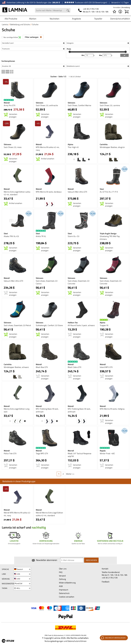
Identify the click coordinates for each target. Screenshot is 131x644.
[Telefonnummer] (93, 10)
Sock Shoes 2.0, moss (13, 147)
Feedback (106, 582)
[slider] (70, 52)
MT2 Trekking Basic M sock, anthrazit (47, 410)
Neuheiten (55, 19)
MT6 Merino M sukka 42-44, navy (48, 149)
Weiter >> (70, 474)
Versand (62, 576)
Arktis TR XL (41, 236)
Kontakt (105, 569)
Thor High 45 (73, 147)
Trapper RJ (104, 325)
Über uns (63, 569)
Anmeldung (126, 7)
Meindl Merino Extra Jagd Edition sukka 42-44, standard (49, 514)
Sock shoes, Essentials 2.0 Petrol (17, 325)
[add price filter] (125, 55)
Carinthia (104, 144)
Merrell (71, 451)
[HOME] (15, 10)
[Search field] (53, 10)
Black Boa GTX (42, 367)
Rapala (103, 451)
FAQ (61, 572)
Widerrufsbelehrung (67, 583)
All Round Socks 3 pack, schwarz (81, 325)
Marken (33, 19)
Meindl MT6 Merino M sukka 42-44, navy (17, 514)
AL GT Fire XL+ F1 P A (109, 192)
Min (83, 55)
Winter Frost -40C (107, 453)
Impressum (64, 590)
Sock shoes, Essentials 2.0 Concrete (79, 282)
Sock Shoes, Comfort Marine (79, 105)
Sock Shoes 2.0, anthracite (47, 105)
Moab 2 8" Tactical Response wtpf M (80, 455)
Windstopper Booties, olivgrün (112, 147)
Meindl (7, 103)
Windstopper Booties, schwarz (16, 367)
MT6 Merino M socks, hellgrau (112, 409)
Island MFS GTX (106, 367)
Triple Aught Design (108, 233)
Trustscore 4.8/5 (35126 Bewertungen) (86, 2)
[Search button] (68, 11)
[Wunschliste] (114, 12)
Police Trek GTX (10, 453)
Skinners (40, 103)
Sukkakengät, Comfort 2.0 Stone (49, 325)
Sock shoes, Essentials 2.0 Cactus (47, 282)
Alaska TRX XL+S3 (11, 236)
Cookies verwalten (67, 597)
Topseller (98, 19)
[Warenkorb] (126, 12)
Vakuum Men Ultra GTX (77, 192)
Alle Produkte (11, 19)
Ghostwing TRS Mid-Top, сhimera (110, 238)
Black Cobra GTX (75, 367)
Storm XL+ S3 (73, 236)
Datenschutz (64, 593)
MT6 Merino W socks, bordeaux (49, 192)
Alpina (70, 144)
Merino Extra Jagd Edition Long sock (17, 410)
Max (101, 55)
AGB (61, 586)
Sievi (102, 189)
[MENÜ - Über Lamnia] (120, 12)
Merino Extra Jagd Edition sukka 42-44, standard (17, 193)
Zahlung (62, 579)
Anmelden (117, 7)
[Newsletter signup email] (72, 560)
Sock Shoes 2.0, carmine (110, 105)
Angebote (76, 19)
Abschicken (91, 560)
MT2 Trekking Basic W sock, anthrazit (79, 410)
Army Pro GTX (10, 105)
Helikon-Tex (73, 323)
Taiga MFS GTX (42, 453)
